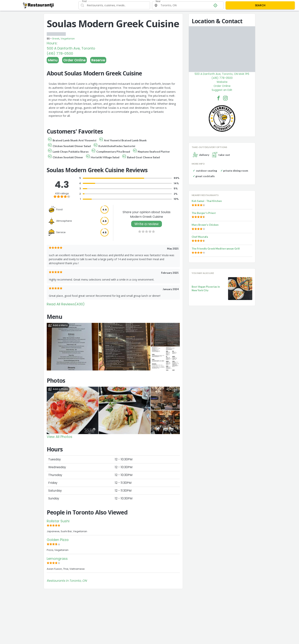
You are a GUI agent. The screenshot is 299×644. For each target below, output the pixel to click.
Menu (53, 60)
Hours (52, 43)
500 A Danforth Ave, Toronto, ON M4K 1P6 (222, 74)
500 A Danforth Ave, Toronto (71, 48)
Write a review (147, 224)
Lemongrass (57, 559)
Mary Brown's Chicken (205, 225)
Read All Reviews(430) (66, 304)
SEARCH (260, 5)
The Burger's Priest (204, 213)
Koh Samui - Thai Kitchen (207, 201)
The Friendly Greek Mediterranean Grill (216, 249)
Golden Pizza (58, 540)
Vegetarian (68, 39)
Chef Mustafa (200, 237)
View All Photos (59, 437)
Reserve (98, 60)
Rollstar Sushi (58, 521)
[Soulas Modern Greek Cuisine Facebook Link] (219, 98)
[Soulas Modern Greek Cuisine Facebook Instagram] (225, 98)
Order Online (74, 60)
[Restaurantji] (38, 5)
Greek (56, 39)
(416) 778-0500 (60, 53)
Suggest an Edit (222, 90)
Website (222, 82)
